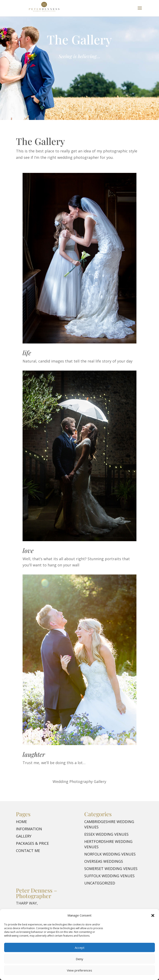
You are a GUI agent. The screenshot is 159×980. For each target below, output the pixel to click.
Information (29, 829)
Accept (80, 948)
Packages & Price (32, 843)
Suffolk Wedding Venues (109, 876)
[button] (153, 915)
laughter (34, 754)
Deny (79, 959)
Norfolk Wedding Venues (110, 854)
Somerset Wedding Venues (111, 869)
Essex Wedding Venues (106, 834)
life (27, 353)
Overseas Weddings (104, 861)
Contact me (28, 851)
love (28, 550)
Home (21, 822)
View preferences (79, 970)
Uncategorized (100, 883)
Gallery (24, 836)
